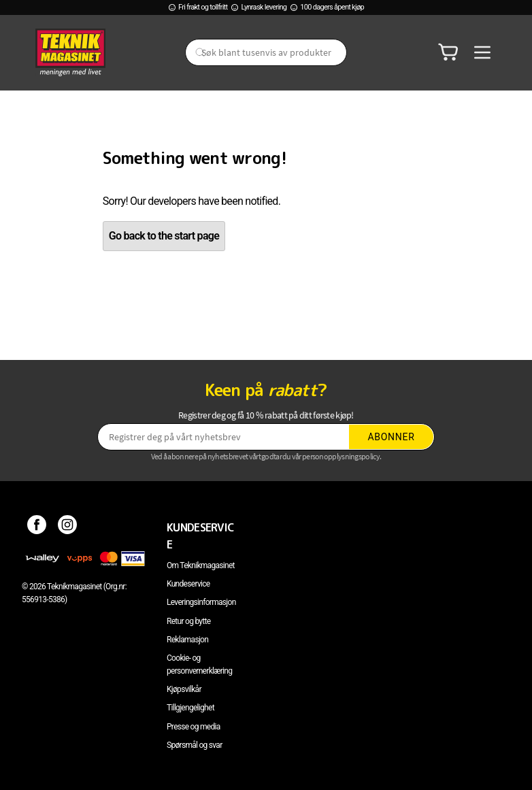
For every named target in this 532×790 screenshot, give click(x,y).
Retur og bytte (188, 621)
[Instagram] (68, 527)
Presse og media (194, 727)
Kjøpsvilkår (184, 689)
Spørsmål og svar (195, 745)
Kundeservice (188, 584)
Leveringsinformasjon (201, 602)
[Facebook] (37, 527)
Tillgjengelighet (190, 708)
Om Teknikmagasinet (201, 565)
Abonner (392, 437)
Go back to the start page (164, 236)
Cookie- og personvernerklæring (199, 664)
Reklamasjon (187, 640)
